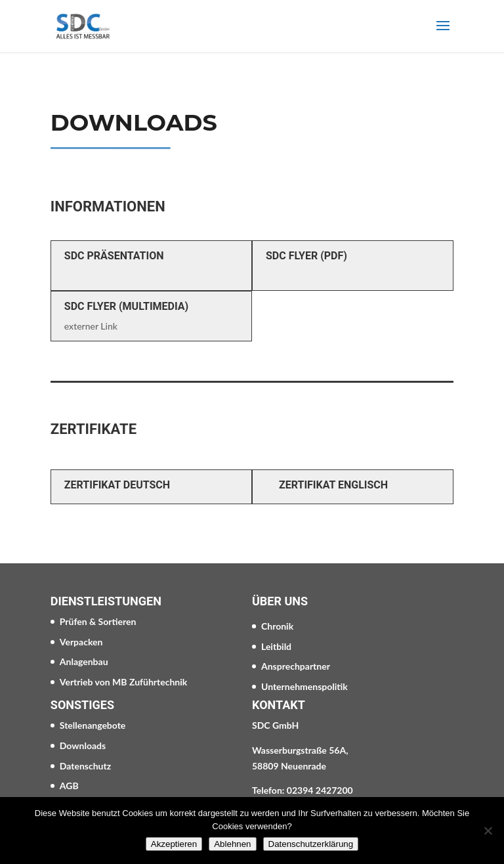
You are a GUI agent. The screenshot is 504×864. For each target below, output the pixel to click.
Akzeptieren (174, 844)
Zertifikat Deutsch (117, 485)
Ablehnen (232, 844)
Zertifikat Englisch (333, 485)
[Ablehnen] (488, 831)
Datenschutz (85, 766)
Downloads (83, 745)
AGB (69, 786)
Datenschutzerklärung (311, 844)
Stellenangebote (93, 725)
